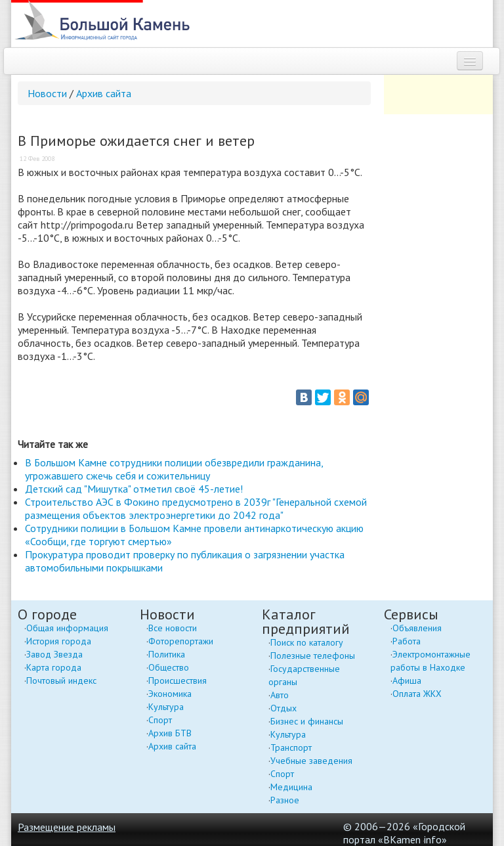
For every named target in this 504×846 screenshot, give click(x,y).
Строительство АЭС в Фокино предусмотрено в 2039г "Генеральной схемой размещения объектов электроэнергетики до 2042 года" (196, 508)
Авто (280, 695)
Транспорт (291, 747)
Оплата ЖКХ (417, 694)
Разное (285, 800)
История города (59, 641)
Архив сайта (104, 93)
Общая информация (67, 628)
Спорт (160, 720)
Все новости (173, 628)
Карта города (54, 667)
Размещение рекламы (67, 827)
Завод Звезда (54, 654)
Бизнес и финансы (307, 721)
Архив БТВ (170, 733)
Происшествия (178, 680)
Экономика (170, 694)
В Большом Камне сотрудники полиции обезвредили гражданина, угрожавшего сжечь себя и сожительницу (174, 469)
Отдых (283, 708)
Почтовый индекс (61, 680)
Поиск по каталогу (307, 642)
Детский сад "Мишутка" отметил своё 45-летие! (134, 489)
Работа (407, 641)
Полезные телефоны (313, 656)
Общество (169, 667)
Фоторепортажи (181, 641)
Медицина (291, 787)
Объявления (417, 628)
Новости (47, 93)
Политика (167, 654)
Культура (166, 707)
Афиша (407, 680)
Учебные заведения (311, 761)
